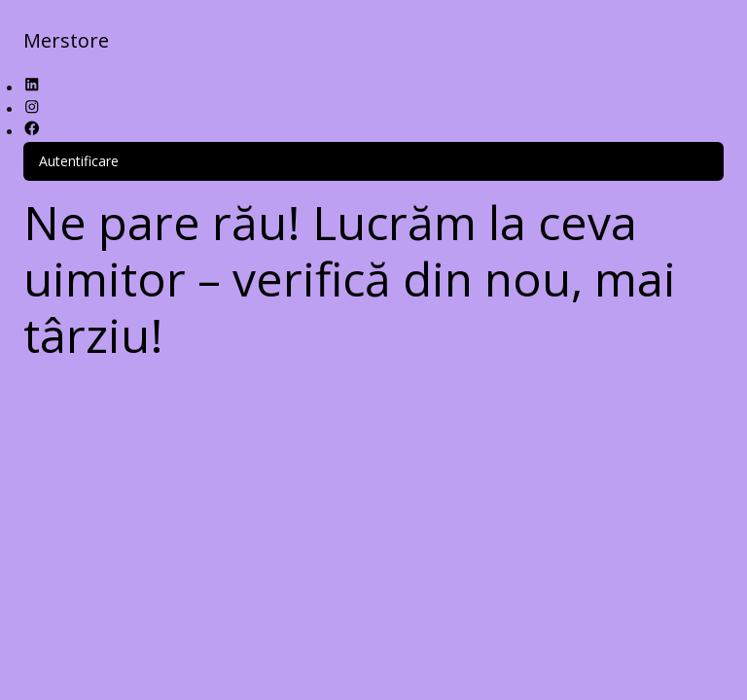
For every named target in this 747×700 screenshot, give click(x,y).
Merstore (66, 40)
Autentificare (79, 161)
